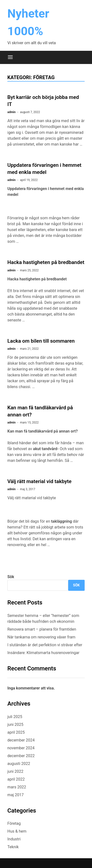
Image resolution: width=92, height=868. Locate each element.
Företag (14, 823)
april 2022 (16, 779)
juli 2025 (15, 717)
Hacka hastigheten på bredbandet (46, 262)
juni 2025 (15, 725)
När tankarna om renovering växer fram (41, 637)
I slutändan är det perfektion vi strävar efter (45, 645)
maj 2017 (16, 795)
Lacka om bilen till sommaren (41, 341)
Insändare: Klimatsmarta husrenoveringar (43, 653)
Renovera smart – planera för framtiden (42, 629)
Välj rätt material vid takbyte (39, 481)
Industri (14, 839)
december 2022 (21, 756)
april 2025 (16, 732)
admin (11, 112)
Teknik (13, 847)
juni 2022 (15, 771)
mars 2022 (17, 787)
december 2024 (21, 740)
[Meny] (10, 57)
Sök (11, 577)
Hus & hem (17, 831)
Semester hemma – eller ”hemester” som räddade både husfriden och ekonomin (43, 619)
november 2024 (21, 748)
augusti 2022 (19, 764)
